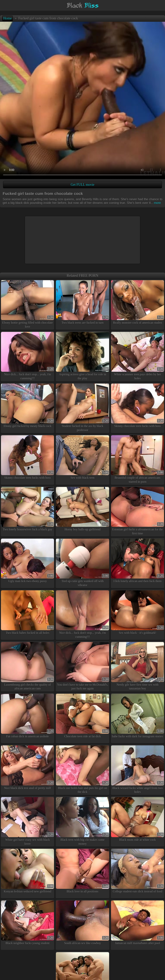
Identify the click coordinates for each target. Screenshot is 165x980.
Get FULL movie (82, 185)
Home (8, 18)
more (156, 203)
